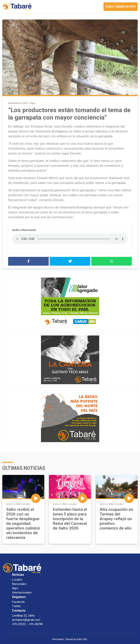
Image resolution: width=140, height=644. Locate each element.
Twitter (17, 606)
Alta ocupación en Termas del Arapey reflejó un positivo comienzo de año (116, 519)
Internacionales (22, 593)
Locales (26, 504)
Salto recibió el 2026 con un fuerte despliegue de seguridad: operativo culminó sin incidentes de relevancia (23, 523)
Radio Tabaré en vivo (121, 7)
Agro (33, 103)
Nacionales (19, 584)
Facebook (18, 602)
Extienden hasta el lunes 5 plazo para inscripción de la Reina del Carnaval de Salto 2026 (70, 519)
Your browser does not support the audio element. (70, 239)
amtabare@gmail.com (26, 620)
